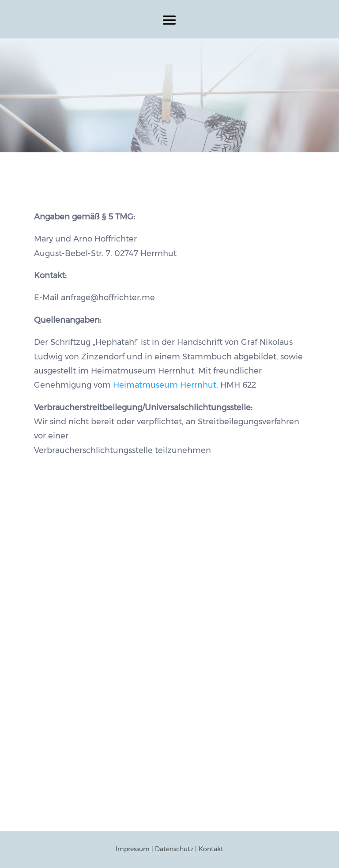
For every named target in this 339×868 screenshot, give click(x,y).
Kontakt (211, 849)
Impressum (133, 849)
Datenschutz (174, 849)
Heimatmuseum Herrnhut (165, 385)
